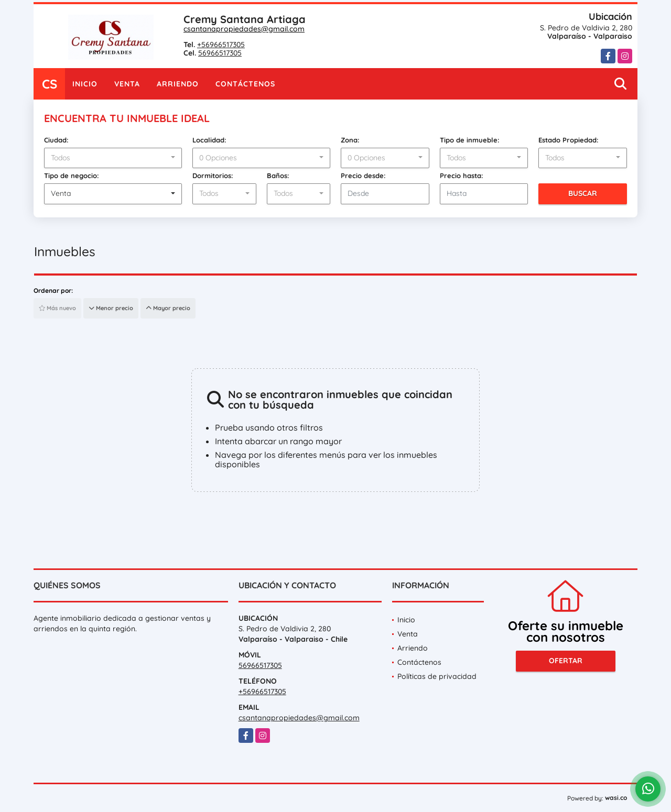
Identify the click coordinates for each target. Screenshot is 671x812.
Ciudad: (56, 140)
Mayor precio (168, 308)
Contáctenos (245, 84)
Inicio (85, 84)
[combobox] (113, 158)
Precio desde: (363, 175)
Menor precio (111, 308)
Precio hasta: (462, 175)
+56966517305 (221, 45)
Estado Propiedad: (569, 140)
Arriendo (178, 84)
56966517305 (220, 53)
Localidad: (209, 140)
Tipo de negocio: (72, 175)
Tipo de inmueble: (470, 140)
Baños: (278, 175)
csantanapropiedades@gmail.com (244, 29)
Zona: (350, 140)
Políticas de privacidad (437, 676)
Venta (127, 84)
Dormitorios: (213, 175)
